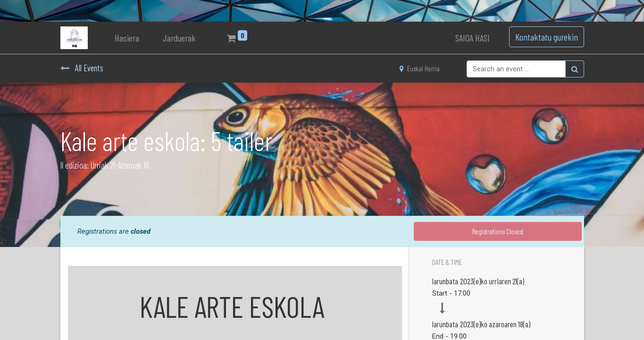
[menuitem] (127, 38)
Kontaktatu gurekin (547, 37)
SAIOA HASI (473, 38)
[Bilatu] (575, 69)
